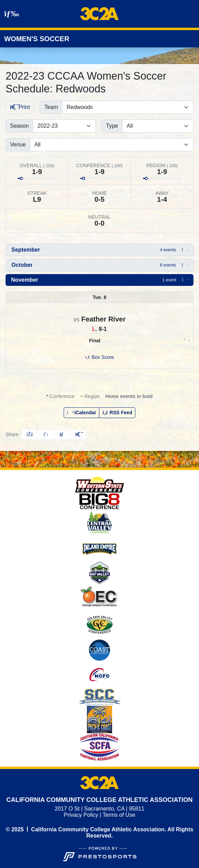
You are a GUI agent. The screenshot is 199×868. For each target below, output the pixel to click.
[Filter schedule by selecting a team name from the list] (128, 107)
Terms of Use (119, 815)
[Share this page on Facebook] (29, 435)
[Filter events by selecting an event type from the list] (158, 126)
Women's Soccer (37, 39)
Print (20, 107)
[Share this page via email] (62, 435)
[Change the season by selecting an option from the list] (64, 126)
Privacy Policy (81, 815)
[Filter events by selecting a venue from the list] (112, 145)
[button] (99, 250)
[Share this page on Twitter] (46, 435)
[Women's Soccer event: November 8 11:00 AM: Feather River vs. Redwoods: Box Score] (100, 357)
